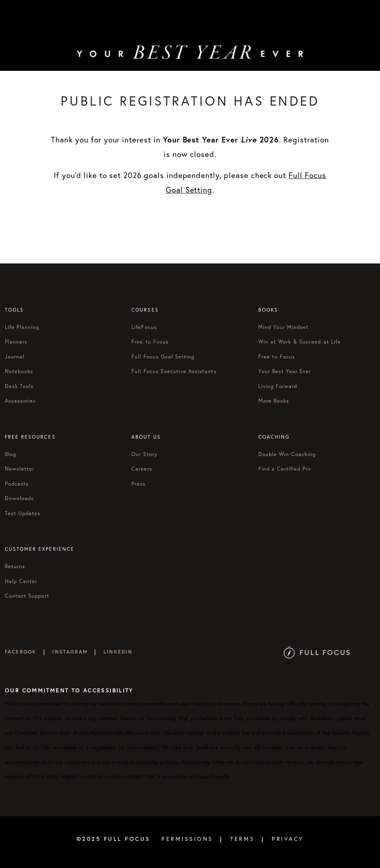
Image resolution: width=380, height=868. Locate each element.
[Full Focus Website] (317, 652)
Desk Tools (19, 386)
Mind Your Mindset (284, 327)
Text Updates (23, 513)
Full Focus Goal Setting (163, 357)
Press (138, 484)
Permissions (187, 839)
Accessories (20, 401)
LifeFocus (144, 327)
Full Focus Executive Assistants (174, 371)
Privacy (288, 839)
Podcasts (17, 484)
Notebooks (19, 371)
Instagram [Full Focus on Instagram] (70, 652)
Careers (142, 469)
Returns (15, 566)
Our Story (144, 454)
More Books (274, 401)
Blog (11, 454)
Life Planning (22, 327)
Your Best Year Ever (285, 371)
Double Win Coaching (287, 454)
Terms (242, 839)
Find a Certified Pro (285, 469)
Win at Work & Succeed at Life (300, 342)
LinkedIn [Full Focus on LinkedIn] (118, 652)
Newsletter (20, 469)
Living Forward (278, 386)
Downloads (19, 498)
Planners (16, 342)
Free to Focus (150, 342)
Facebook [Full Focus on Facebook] (21, 652)
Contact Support (27, 596)
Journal (15, 357)
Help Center (21, 581)
